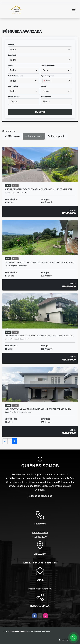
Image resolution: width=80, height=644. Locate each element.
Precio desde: (14, 97)
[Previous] (5, 441)
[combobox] (40, 50)
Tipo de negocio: (47, 76)
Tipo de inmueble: (48, 66)
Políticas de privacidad (40, 496)
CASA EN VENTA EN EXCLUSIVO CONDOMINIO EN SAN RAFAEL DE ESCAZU (39, 336)
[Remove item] (45, 81)
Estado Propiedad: (15, 76)
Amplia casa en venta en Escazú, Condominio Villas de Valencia (38, 189)
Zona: (10, 66)
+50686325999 (40, 533)
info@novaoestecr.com (40, 589)
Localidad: (12, 55)
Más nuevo (12, 136)
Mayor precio (57, 136)
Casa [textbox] (45, 70)
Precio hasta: (46, 97)
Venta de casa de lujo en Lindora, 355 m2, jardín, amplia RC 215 (38, 409)
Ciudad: (11, 45)
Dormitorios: (13, 86)
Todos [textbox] (13, 50)
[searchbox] (43, 85)
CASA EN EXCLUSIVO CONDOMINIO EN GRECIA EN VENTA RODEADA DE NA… (40, 262)
